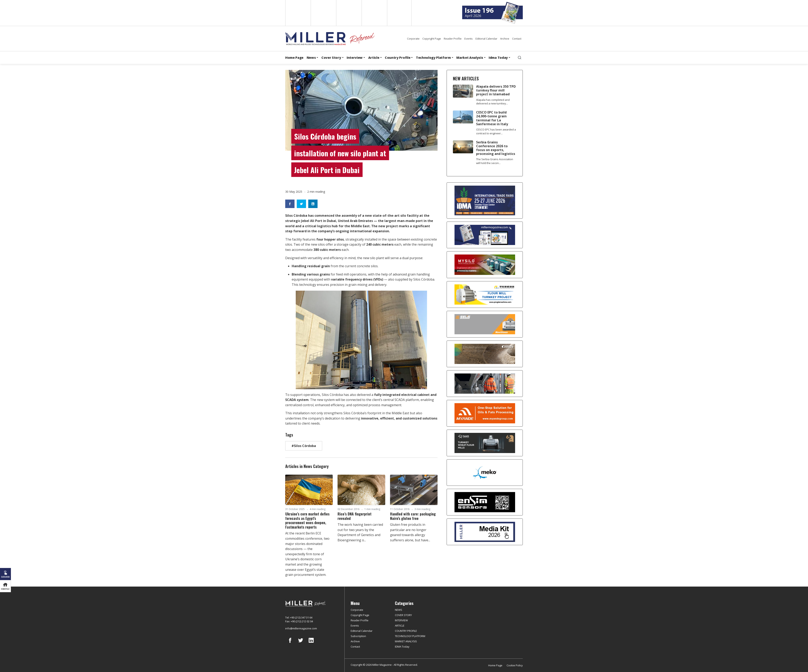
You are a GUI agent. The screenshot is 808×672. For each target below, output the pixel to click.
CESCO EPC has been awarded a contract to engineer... (496, 131)
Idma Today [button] (498, 58)
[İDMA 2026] (485, 200)
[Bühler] (485, 354)
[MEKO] (485, 473)
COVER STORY (403, 615)
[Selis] (485, 324)
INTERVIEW (401, 620)
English (298, 13)
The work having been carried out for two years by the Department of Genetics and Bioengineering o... (360, 532)
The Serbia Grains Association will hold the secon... (495, 161)
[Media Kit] (485, 532)
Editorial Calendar (486, 39)
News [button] (311, 58)
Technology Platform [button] (433, 58)
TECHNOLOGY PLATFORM (410, 636)
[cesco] (485, 384)
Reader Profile (453, 39)
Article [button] (374, 58)
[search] (520, 58)
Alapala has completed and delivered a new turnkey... (493, 102)
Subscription (358, 636)
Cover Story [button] (331, 58)
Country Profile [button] (398, 58)
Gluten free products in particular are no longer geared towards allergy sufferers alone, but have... (410, 532)
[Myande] (485, 413)
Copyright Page (432, 39)
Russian (374, 13)
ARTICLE (400, 626)
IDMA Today (402, 647)
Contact (517, 39)
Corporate (413, 39)
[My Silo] (485, 265)
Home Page (294, 58)
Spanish (323, 13)
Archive (505, 39)
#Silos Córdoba (304, 446)
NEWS (399, 610)
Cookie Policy (515, 665)
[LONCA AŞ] (485, 502)
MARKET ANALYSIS (406, 641)
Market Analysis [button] (470, 58)
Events (469, 39)
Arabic (349, 13)
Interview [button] (355, 58)
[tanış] (485, 443)
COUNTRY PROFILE (406, 631)
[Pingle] (485, 294)
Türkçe (399, 13)
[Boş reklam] (485, 235)
